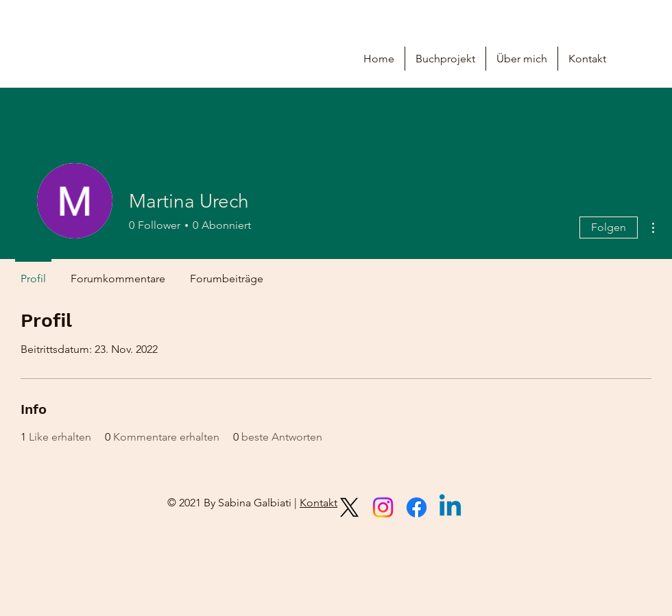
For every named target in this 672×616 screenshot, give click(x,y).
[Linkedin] (450, 507)
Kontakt (319, 503)
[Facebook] (417, 507)
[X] (349, 507)
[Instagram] (383, 507)
